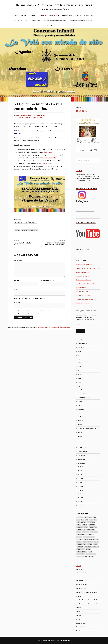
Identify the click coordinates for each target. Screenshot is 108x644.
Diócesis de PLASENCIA (82, 272)
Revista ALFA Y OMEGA (83, 303)
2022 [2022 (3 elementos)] (95, 520)
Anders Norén (66, 640)
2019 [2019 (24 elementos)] (82, 520)
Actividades (26, 117)
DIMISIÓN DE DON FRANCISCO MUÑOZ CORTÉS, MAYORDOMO (54, 244)
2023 (79, 378)
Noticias (80, 436)
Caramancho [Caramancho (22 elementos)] (91, 522)
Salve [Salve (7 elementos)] (90, 552)
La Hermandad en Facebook (85, 211)
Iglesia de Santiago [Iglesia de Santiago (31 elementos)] (89, 537)
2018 (79, 359)
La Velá (51, 15)
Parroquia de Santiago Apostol (84, 299)
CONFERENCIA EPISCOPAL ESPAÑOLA (87, 268)
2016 (79, 351)
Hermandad (81, 421)
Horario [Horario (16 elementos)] (79, 537)
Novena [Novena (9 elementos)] (79, 542)
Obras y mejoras (82, 440)
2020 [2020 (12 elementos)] (87, 520)
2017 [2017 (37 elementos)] (95, 517)
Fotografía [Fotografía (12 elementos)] (90, 534)
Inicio (16, 15)
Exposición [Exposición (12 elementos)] (94, 532)
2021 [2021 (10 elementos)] (91, 520)
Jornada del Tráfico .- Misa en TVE (85, 284)
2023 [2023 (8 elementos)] (78, 522)
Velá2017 (80, 475)
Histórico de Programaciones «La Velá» (86, 592)
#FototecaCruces (82, 344)
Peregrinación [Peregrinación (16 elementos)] (81, 544)
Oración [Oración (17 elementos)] (97, 542)
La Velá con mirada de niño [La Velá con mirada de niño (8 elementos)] (91, 539)
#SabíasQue (81, 347)
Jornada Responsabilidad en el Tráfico (88, 428)
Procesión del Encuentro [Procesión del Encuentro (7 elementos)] (92, 547)
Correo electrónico (48, 280)
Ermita (80, 413)
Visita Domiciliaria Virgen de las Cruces (81, 21)
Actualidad (79, 569)
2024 (79, 382)
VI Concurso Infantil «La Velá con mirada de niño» (38, 106)
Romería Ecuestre (83, 451)
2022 (20, 117)
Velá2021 (80, 490)
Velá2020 (80, 486)
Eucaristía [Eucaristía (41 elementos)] (86, 532)
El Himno (78, 15)
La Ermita (42, 15)
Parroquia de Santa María (83, 295)
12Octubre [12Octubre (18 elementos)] (80, 517)
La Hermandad (36, 21)
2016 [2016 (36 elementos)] (90, 517)
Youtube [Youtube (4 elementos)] (91, 556)
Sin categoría (81, 463)
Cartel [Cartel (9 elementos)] (79, 525)
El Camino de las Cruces (65, 15)
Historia (80, 425)
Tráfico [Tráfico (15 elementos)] (79, 556)
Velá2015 (80, 467)
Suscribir (80, 331)
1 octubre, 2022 (40, 115)
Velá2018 (80, 478)
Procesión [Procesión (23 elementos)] (80, 547)
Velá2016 (80, 471)
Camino (80, 401)
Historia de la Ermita (81, 584)
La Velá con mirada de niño (29, 230)
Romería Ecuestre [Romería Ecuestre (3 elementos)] (82, 552)
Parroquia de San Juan (82, 291)
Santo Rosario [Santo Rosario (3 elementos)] (91, 554)
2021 (79, 371)
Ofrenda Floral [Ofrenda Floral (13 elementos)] (88, 542)
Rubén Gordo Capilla (24, 115)
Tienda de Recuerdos (22, 21)
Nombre (17, 280)
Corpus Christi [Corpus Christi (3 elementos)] (81, 530)
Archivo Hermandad (83, 397)
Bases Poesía (46, 163)
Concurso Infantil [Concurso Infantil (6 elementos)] (82, 527)
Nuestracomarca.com (82, 287)
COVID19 (81, 405)
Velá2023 (80, 498)
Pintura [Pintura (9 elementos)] (89, 544)
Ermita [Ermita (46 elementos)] (79, 532)
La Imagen (32, 15)
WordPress (50, 640)
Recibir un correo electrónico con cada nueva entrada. (29, 314)
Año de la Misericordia (84, 394)
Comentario (19, 261)
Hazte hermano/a (54, 26)
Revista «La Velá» (89, 15)
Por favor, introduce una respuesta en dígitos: (30, 298)
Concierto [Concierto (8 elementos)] (92, 525)
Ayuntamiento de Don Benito (84, 264)
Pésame (80, 444)
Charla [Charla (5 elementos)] (85, 525)
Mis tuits (78, 253)
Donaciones (81, 409)
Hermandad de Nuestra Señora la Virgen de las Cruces (54, 5)
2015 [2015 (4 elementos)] (86, 517)
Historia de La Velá (81, 588)
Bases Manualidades (50, 158)
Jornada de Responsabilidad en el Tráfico (55, 21)
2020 (79, 367)
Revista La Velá (82, 448)
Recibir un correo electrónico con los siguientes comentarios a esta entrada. (34, 311)
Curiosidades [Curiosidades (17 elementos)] (91, 530)
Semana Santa (82, 459)
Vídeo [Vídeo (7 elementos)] (85, 556)
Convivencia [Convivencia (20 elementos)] (93, 527)
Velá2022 (40, 117)
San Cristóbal (81, 455)
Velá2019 (80, 482)
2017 (79, 355)
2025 (79, 386)
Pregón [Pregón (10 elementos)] (96, 544)
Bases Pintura (48, 152)
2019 (79, 363)
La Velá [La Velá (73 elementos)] (79, 539)
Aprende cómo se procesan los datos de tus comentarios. (53, 327)
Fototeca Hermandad (84, 417)
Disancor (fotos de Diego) (83, 276)
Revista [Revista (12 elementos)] (88, 549)
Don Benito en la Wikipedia (83, 280)
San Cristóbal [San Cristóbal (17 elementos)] (81, 554)
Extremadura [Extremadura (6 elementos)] (81, 534)
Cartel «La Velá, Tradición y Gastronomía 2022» (23, 244)
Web (16, 289)
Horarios (23, 15)
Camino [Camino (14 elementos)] (83, 522)
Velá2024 (80, 502)
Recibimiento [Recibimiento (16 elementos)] (81, 549)
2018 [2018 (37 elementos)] (78, 520)
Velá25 (80, 505)
